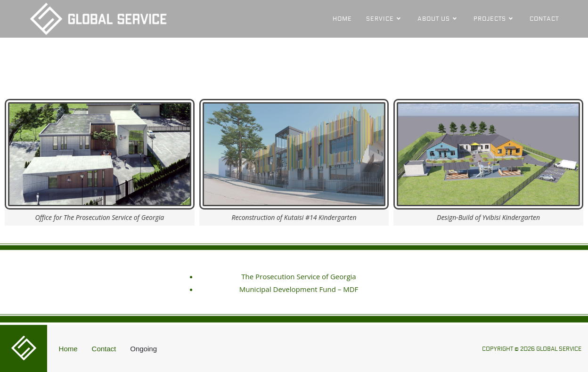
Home (68, 349)
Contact (104, 349)
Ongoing (143, 349)
